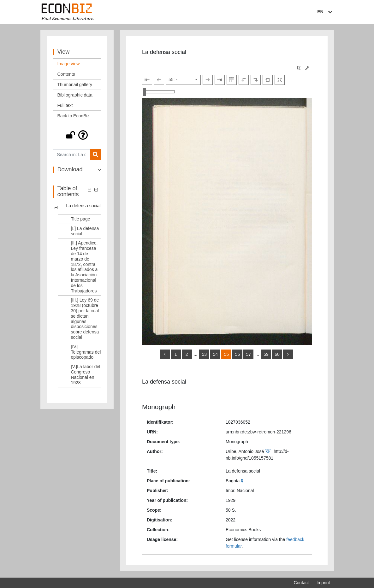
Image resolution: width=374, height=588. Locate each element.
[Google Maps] (243, 481)
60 (277, 354)
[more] (288, 354)
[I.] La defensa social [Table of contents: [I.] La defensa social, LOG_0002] (85, 231)
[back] (165, 354)
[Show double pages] (232, 80)
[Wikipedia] (269, 451)
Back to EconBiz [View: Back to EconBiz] (74, 116)
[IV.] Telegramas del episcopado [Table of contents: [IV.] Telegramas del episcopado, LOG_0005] (86, 352)
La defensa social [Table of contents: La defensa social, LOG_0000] (83, 206)
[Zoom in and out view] (159, 92)
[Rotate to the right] (256, 80)
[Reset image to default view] (268, 80)
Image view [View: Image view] (69, 64)
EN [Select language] (325, 12)
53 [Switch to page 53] (204, 354)
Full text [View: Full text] (65, 105)
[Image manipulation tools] (307, 68)
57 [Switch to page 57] (248, 354)
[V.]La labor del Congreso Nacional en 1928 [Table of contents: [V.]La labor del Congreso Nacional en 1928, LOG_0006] (86, 374)
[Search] (95, 155)
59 (266, 354)
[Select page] (183, 80)
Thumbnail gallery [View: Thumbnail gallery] (75, 85)
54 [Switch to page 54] (215, 354)
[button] (77, 135)
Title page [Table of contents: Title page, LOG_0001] (81, 219)
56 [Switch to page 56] (237, 354)
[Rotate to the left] (244, 80)
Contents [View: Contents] (66, 74)
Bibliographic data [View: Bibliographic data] (75, 95)
